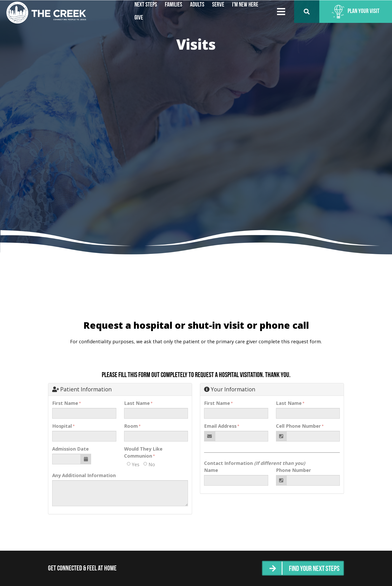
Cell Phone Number (298, 426)
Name (211, 470)
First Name (65, 403)
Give (139, 18)
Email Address (220, 426)
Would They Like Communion (143, 452)
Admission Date (70, 449)
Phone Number (293, 470)
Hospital (62, 426)
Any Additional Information (84, 475)
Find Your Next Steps (312, 569)
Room (131, 426)
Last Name (137, 403)
